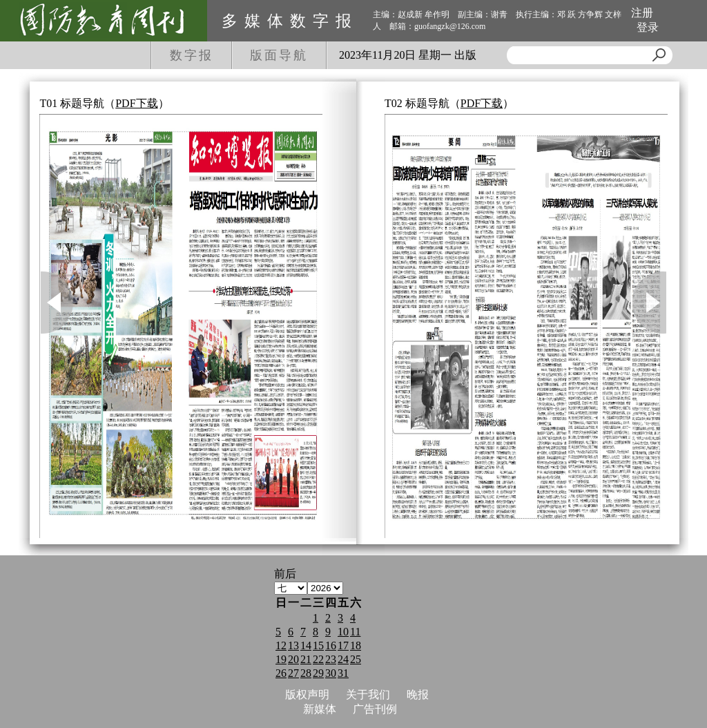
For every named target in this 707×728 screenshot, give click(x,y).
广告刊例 (375, 709)
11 (355, 632)
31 (343, 673)
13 (293, 645)
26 (281, 673)
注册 (642, 13)
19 (281, 659)
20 (293, 659)
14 (306, 645)
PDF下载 (136, 103)
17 (343, 645)
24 (343, 659)
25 (356, 659)
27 (293, 673)
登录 (648, 27)
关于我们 (368, 695)
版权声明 (307, 695)
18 (356, 645)
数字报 (192, 55)
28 (306, 673)
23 (331, 659)
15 (318, 645)
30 (331, 673)
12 (281, 645)
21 (306, 659)
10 (343, 632)
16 (331, 645)
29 (318, 673)
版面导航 (279, 55)
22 (318, 659)
